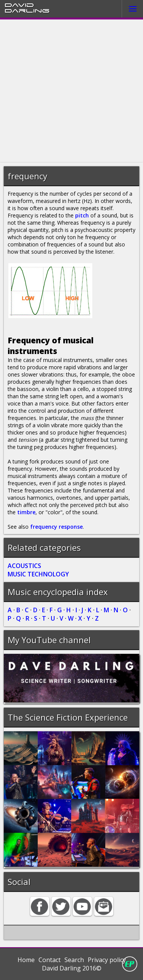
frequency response (56, 527)
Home (26, 960)
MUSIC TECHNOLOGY (38, 574)
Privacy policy (107, 960)
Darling (27, 10)
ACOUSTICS (24, 566)
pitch (82, 215)
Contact (50, 960)
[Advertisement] (71, 91)
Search (74, 960)
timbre (26, 512)
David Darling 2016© (72, 968)
